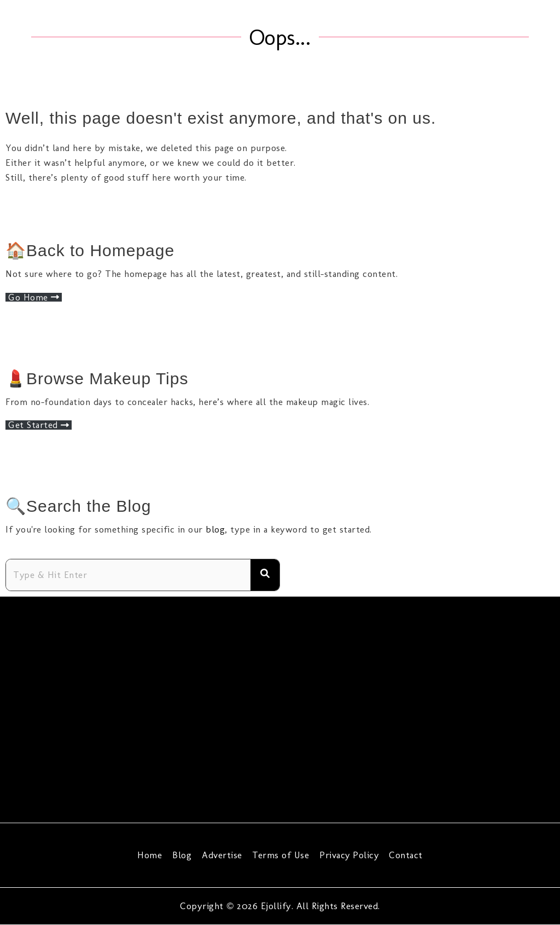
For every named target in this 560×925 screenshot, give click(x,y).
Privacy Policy (348, 855)
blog (215, 529)
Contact (404, 855)
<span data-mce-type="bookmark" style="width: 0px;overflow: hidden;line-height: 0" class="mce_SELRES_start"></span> (280, 707)
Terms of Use (280, 855)
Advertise (222, 855)
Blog (183, 855)
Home (152, 855)
